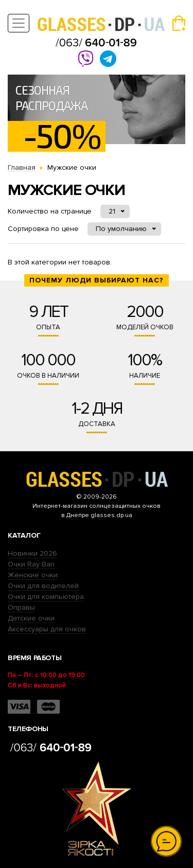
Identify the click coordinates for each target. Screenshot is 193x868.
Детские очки (31, 618)
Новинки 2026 (32, 553)
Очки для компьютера (46, 597)
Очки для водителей (43, 586)
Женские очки (33, 575)
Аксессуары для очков (47, 629)
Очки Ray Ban (31, 564)
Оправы (21, 607)
